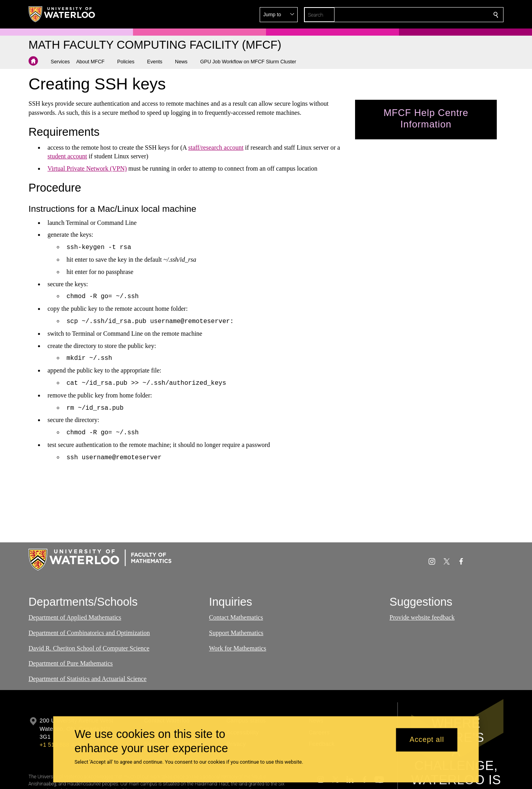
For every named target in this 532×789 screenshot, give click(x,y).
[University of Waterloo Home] (62, 14)
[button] (439, 15)
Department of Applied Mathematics (75, 617)
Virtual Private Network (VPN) (87, 168)
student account (67, 156)
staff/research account (216, 147)
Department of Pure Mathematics (71, 664)
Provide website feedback (422, 617)
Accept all (427, 740)
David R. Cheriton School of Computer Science (89, 648)
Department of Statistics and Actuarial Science (87, 679)
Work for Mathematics (237, 648)
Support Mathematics (236, 633)
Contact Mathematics (236, 617)
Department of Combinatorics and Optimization (89, 633)
